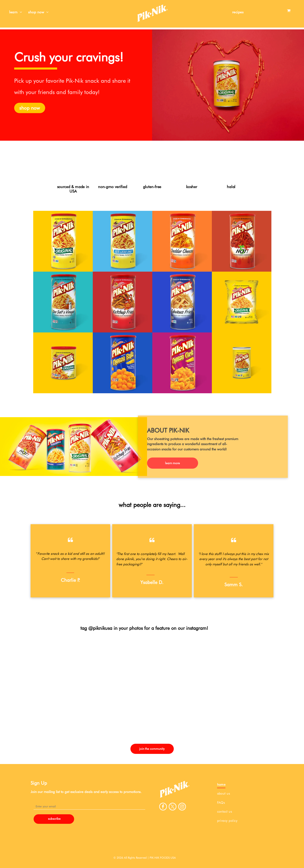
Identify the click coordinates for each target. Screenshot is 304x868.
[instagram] (182, 807)
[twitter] (173, 807)
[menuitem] (16, 12)
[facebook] (163, 807)
